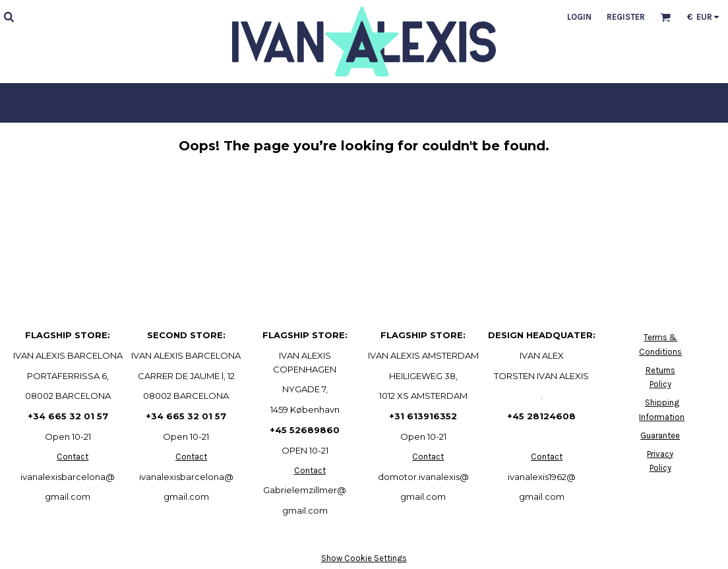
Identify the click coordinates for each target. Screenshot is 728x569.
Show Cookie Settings (364, 558)
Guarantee (660, 435)
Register (626, 17)
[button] (9, 16)
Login (579, 17)
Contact (73, 457)
